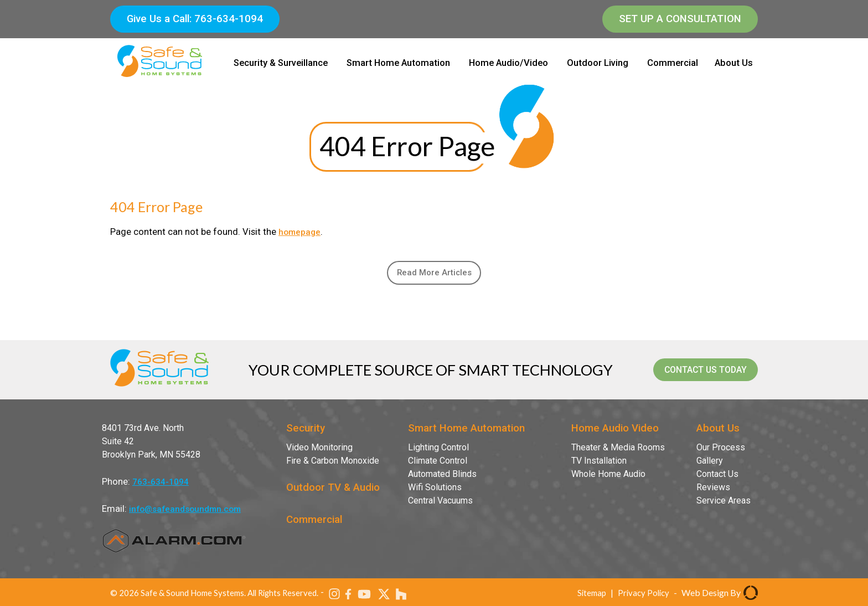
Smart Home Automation (398, 63)
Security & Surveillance (281, 63)
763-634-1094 (161, 486)
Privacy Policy (642, 596)
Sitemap (588, 596)
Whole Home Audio (608, 478)
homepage (301, 232)
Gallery (710, 464)
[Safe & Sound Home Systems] (160, 78)
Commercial (673, 63)
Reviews (713, 491)
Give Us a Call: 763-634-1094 (195, 19)
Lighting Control (438, 451)
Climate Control (438, 464)
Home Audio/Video (508, 63)
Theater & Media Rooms (618, 451)
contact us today (692, 373)
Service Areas (724, 504)
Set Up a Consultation (680, 19)
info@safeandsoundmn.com (188, 513)
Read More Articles (434, 274)
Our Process (721, 451)
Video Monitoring (319, 451)
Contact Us (717, 478)
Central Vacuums (440, 504)
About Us (734, 63)
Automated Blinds (442, 478)
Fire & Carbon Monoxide (333, 464)
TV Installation (599, 464)
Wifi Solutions (435, 491)
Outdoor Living (598, 63)
